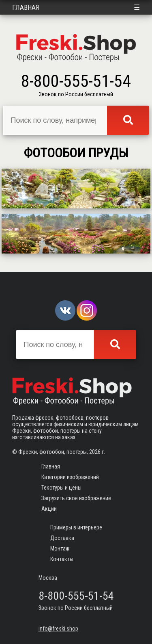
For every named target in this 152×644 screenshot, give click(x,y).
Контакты (62, 559)
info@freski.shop (58, 629)
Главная (26, 7)
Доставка (62, 538)
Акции (49, 509)
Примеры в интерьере (76, 527)
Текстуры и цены (61, 488)
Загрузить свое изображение (76, 498)
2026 (95, 452)
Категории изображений (70, 477)
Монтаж (60, 549)
